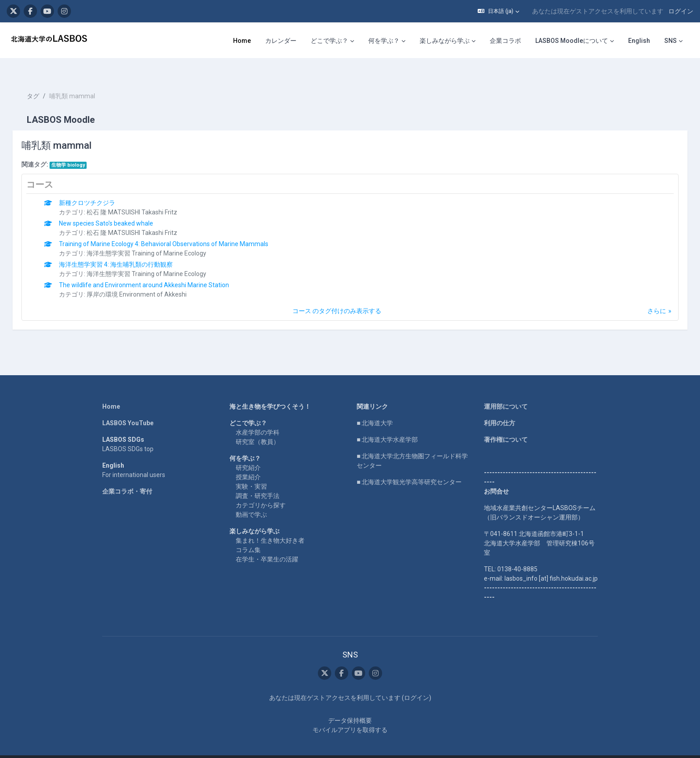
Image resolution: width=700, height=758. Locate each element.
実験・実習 (251, 470)
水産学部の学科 (258, 416)
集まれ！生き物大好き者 (270, 524)
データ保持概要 (350, 705)
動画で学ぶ (251, 498)
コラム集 (248, 534)
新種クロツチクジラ (100, 187)
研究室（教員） (258, 426)
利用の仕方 (500, 407)
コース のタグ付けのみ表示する (337, 295)
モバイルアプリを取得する (350, 714)
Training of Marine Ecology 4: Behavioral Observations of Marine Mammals (177, 228)
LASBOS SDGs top (128, 433)
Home (111, 390)
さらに (644, 295)
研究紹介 (248, 452)
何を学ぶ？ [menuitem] (384, 41)
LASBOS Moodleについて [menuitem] (572, 41)
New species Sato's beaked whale (119, 207)
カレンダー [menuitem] (281, 41)
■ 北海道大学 (375, 407)
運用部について (506, 390)
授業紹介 (248, 461)
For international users (134, 459)
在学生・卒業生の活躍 (267, 543)
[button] (498, 11)
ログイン (681, 11)
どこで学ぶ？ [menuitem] (329, 41)
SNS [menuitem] (671, 41)
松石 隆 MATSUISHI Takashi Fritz (145, 196)
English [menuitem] (639, 41)
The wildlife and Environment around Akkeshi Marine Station (157, 269)
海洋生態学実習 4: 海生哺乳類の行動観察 (129, 248)
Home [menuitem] (242, 41)
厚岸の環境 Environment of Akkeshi (150, 278)
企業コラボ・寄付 (127, 475)
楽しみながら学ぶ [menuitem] (445, 41)
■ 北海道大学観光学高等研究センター (409, 466)
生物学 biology (81, 149)
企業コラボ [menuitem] (505, 41)
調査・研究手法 (258, 480)
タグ (46, 80)
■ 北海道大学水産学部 (387, 423)
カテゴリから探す (261, 489)
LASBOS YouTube (128, 407)
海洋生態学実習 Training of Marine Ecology (159, 237)
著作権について (506, 423)
